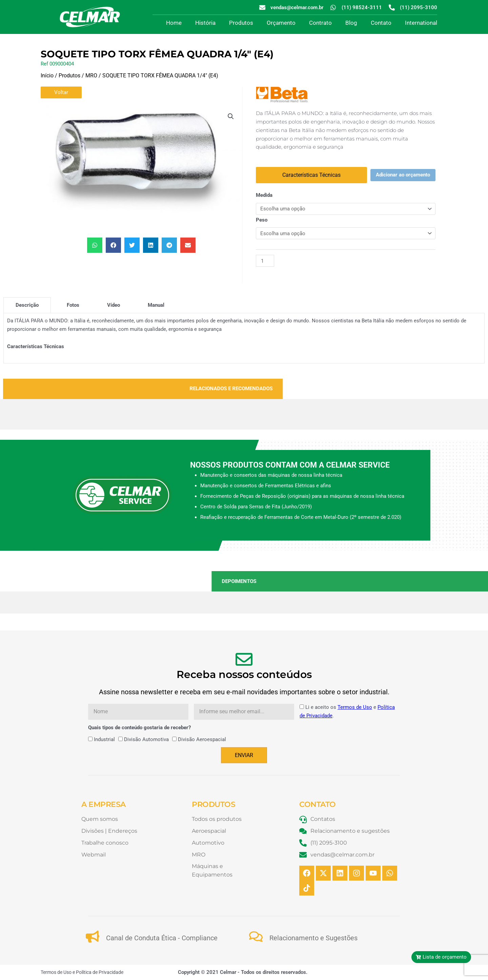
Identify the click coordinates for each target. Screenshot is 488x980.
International (421, 23)
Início (47, 76)
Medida (264, 195)
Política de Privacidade (100, 972)
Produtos (241, 23)
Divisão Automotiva (146, 739)
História (205, 23)
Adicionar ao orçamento (403, 175)
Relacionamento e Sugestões (313, 938)
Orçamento (281, 23)
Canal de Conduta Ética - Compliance (162, 938)
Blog (351, 23)
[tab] (27, 305)
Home (174, 23)
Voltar (61, 92)
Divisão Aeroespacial (202, 739)
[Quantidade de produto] (265, 261)
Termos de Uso (355, 707)
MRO (91, 76)
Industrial (104, 739)
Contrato (320, 23)
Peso (262, 220)
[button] (231, 116)
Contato (381, 23)
